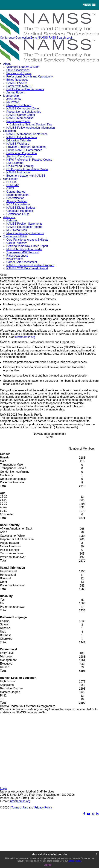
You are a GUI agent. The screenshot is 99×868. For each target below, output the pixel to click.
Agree (48, 865)
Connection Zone (26, 38)
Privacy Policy (43, 807)
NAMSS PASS (47, 38)
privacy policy (75, 861)
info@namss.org (25, 337)
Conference (7, 38)
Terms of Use (20, 807)
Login (70, 38)
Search (61, 38)
